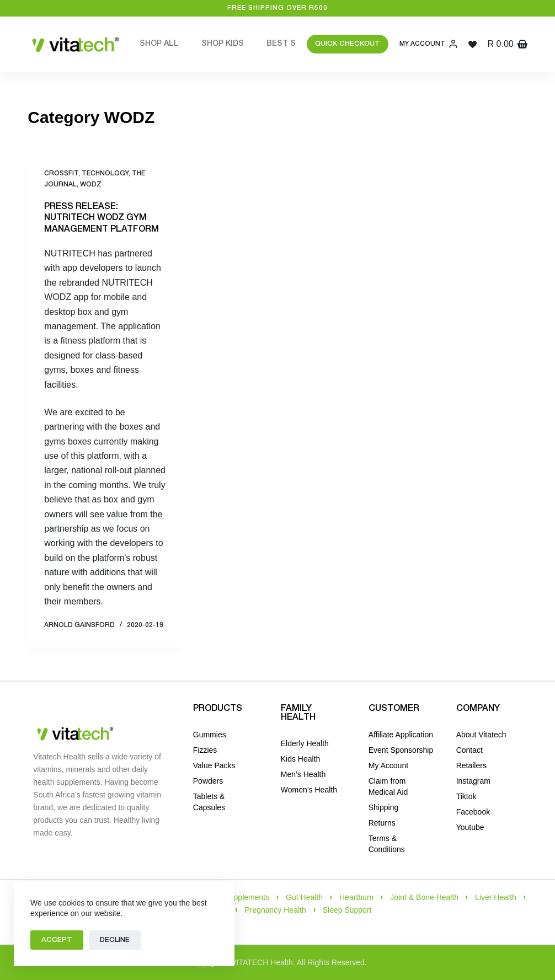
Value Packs (214, 765)
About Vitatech (481, 735)
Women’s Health (309, 790)
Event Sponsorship (401, 750)
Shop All (159, 44)
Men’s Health (303, 774)
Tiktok (466, 796)
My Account (388, 765)
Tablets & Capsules (209, 802)
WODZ (91, 184)
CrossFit (61, 173)
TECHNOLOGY (105, 173)
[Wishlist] (473, 44)
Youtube (470, 827)
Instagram (473, 781)
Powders (208, 781)
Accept (57, 940)
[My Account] (428, 44)
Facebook (473, 812)
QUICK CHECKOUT (348, 44)
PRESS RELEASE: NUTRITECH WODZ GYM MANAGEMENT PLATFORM (102, 218)
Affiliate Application (401, 735)
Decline (115, 940)
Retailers (471, 765)
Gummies (210, 735)
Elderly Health (305, 743)
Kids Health (301, 759)
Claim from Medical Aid (388, 786)
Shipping (384, 807)
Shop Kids (223, 44)
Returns (382, 823)
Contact (469, 750)
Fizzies (205, 750)
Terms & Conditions (387, 844)
